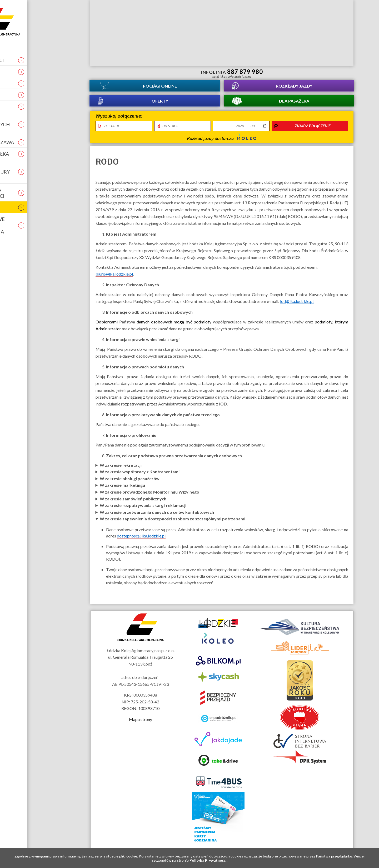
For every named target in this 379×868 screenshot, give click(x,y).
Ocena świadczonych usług (49, 124)
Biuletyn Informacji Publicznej (337, 73)
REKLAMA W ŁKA (48, 154)
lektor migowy (131, 73)
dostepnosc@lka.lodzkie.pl (141, 543)
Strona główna (56, 22)
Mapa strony (141, 726)
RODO (37, 207)
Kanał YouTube (323, 73)
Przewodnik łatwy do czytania (140, 73)
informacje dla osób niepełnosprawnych (121, 73)
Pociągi (160, 87)
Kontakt (41, 95)
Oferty (160, 106)
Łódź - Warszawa (51, 142)
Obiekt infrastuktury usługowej (49, 172)
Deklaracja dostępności (46, 193)
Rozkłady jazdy (294, 87)
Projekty (41, 106)
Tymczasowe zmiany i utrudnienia (46, 225)
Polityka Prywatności (208, 860)
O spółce (41, 83)
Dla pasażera (294, 106)
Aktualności (46, 60)
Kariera (40, 72)
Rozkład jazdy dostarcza (222, 144)
